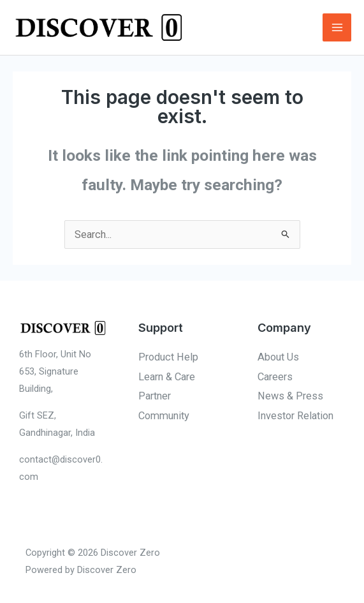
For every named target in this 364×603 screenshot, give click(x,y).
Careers (275, 377)
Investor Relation (295, 416)
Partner (155, 396)
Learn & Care (167, 377)
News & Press (290, 396)
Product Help (168, 357)
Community (164, 416)
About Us (278, 357)
